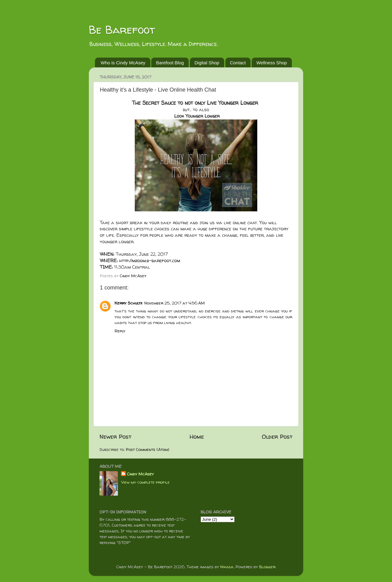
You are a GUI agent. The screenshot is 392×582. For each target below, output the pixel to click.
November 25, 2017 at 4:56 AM (175, 303)
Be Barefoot (122, 30)
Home (197, 436)
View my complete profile (145, 482)
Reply (120, 331)
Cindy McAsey (140, 474)
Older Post (277, 436)
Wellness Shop (272, 63)
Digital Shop (207, 63)
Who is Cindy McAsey (123, 63)
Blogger (267, 567)
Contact (238, 63)
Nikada (227, 567)
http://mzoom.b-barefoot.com (150, 261)
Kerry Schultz (128, 303)
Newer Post (115, 436)
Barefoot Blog (170, 63)
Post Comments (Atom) (148, 449)
